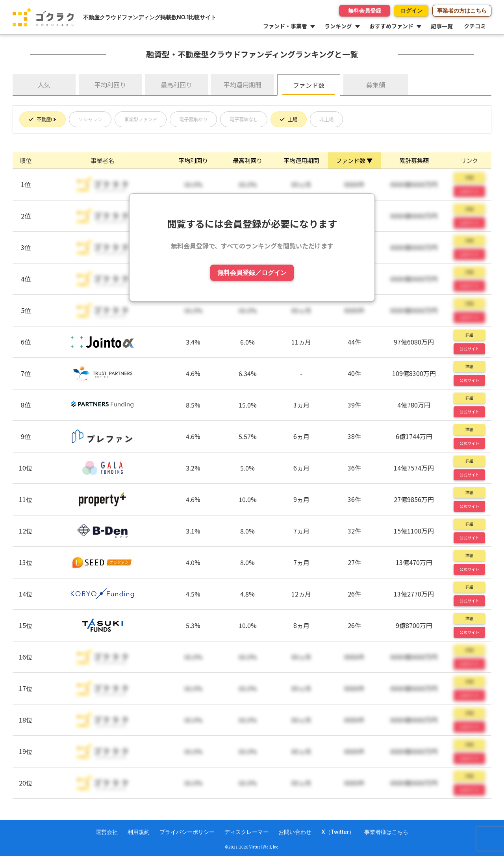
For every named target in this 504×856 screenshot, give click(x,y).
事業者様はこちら (386, 832)
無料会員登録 (348, 10)
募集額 (376, 85)
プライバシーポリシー (187, 832)
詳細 (469, 335)
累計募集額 (414, 160)
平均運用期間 (243, 85)
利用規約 (139, 832)
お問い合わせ (295, 832)
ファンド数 (309, 85)
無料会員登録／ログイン (252, 273)
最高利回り (176, 85)
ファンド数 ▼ (354, 160)
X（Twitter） (338, 832)
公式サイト (469, 349)
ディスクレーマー (246, 832)
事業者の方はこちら (462, 10)
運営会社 (107, 832)
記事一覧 (442, 26)
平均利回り (110, 85)
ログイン (403, 10)
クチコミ (475, 26)
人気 (44, 85)
